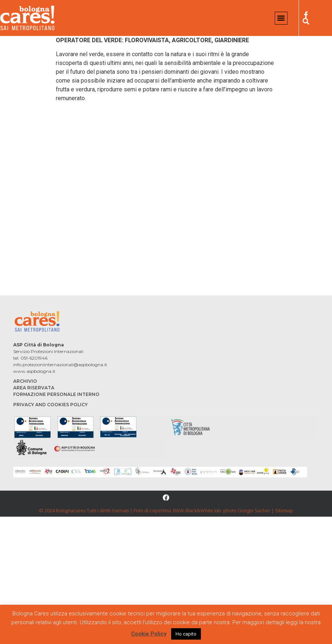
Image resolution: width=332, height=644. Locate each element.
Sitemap (284, 510)
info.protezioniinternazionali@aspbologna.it (60, 365)
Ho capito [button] (186, 634)
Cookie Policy (149, 634)
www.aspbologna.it (34, 371)
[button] (281, 18)
